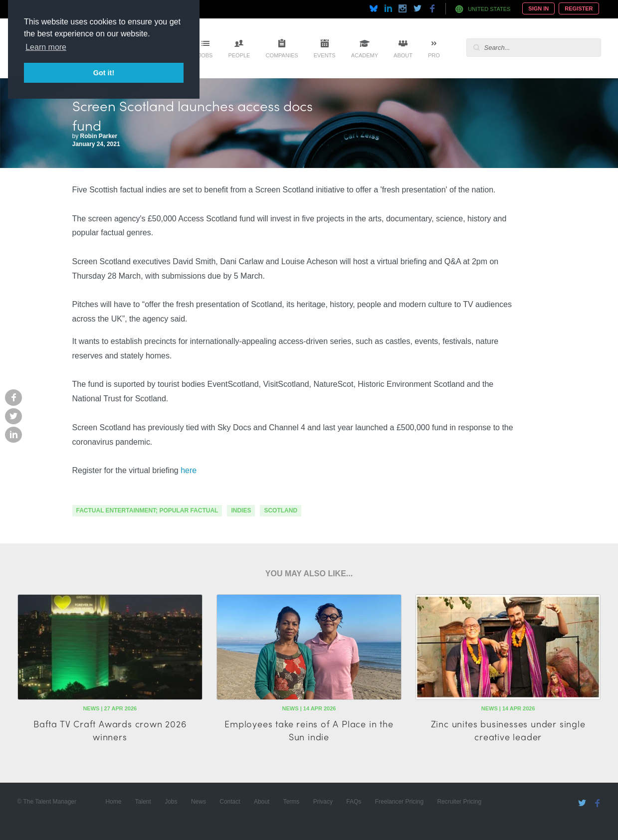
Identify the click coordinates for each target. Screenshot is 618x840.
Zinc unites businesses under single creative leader (508, 730)
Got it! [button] (104, 73)
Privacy (323, 802)
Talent (143, 802)
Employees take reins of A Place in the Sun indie (309, 730)
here (189, 470)
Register (579, 8)
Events (325, 55)
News (199, 802)
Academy (365, 55)
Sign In (538, 8)
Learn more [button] (46, 47)
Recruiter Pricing (459, 802)
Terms (292, 802)
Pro (434, 55)
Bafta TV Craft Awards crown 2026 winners (110, 730)
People (239, 55)
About (403, 55)
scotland (281, 510)
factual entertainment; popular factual (147, 510)
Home (113, 802)
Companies (282, 55)
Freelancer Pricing (399, 802)
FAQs (354, 802)
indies (241, 510)
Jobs (206, 55)
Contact (230, 802)
